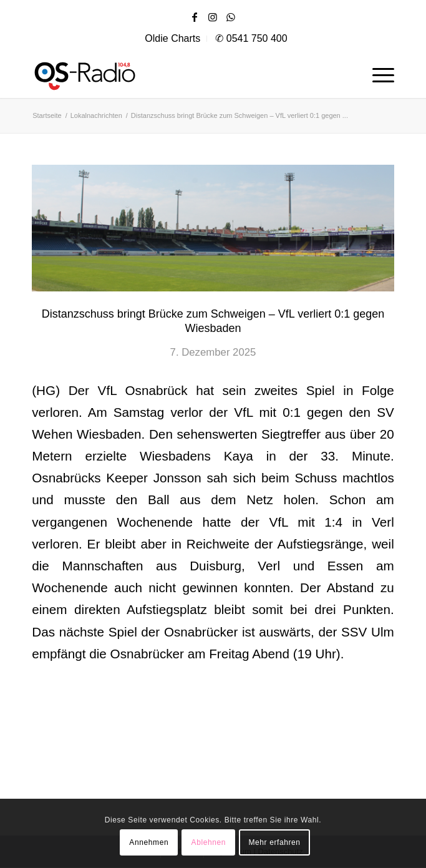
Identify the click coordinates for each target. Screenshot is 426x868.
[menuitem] (173, 39)
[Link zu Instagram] (213, 17)
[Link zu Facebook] (195, 17)
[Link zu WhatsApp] (231, 17)
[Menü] (377, 73)
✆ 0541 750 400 (251, 38)
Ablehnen (209, 842)
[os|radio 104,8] (125, 73)
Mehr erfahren (274, 842)
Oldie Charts (172, 38)
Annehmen (149, 842)
